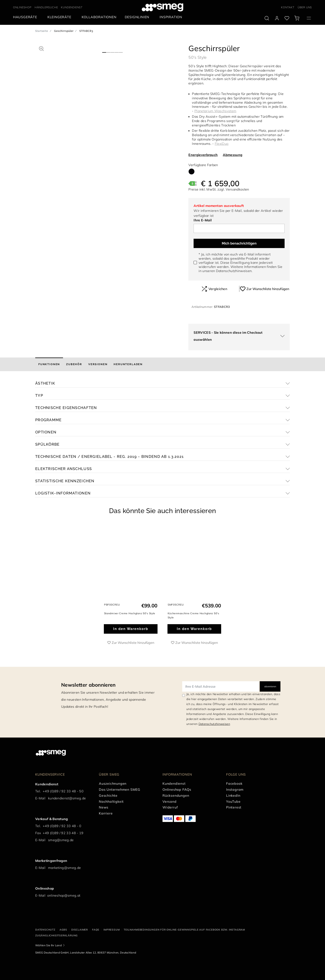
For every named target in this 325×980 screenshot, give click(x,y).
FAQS (96, 930)
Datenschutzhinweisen (234, 271)
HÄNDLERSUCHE (46, 7)
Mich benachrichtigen (239, 243)
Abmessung (233, 155)
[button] (41, 48)
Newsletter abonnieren (88, 685)
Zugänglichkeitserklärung (56, 935)
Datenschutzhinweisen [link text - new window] (214, 724)
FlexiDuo (222, 144)
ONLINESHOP (22, 7)
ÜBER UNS (305, 7)
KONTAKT (288, 7)
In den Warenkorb (131, 629)
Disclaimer (80, 930)
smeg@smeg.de (61, 840)
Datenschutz (45, 930)
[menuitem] (26, 17)
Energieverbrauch (203, 155)
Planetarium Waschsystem (215, 111)
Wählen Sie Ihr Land (49, 945)
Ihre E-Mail (203, 220)
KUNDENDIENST (72, 7)
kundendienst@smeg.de (67, 798)
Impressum (112, 930)
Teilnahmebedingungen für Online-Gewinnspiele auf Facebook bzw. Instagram (184, 930)
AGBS (63, 930)
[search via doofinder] (267, 18)
